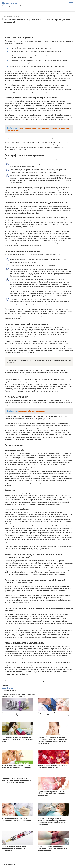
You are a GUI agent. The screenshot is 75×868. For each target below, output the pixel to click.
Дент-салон (9, 3)
